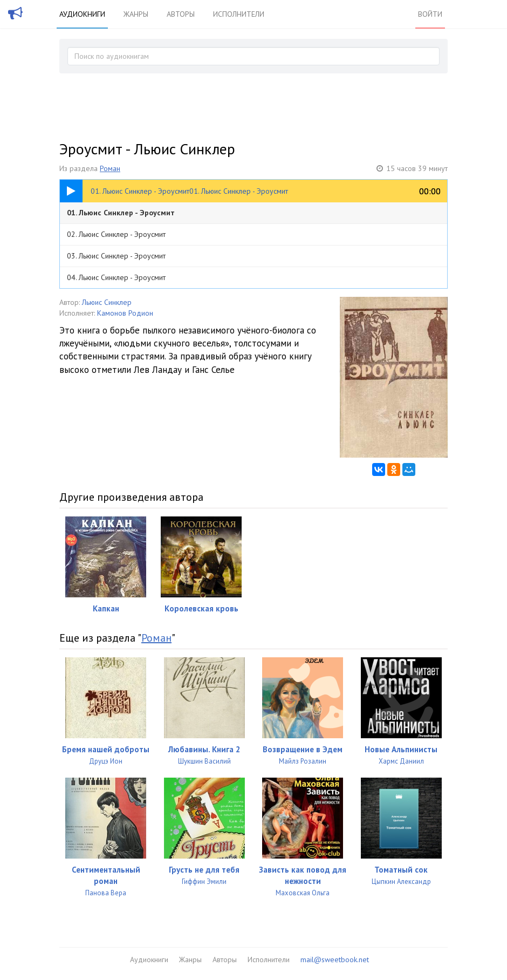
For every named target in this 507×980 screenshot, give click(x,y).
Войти (430, 14)
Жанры (136, 14)
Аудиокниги (82, 14)
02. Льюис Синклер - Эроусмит (116, 234)
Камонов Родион (125, 313)
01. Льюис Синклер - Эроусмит (121, 213)
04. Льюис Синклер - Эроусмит (116, 277)
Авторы (181, 14)
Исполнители (239, 14)
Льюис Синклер (107, 302)
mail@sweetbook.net (335, 959)
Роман (110, 168)
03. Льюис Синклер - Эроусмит (116, 256)
